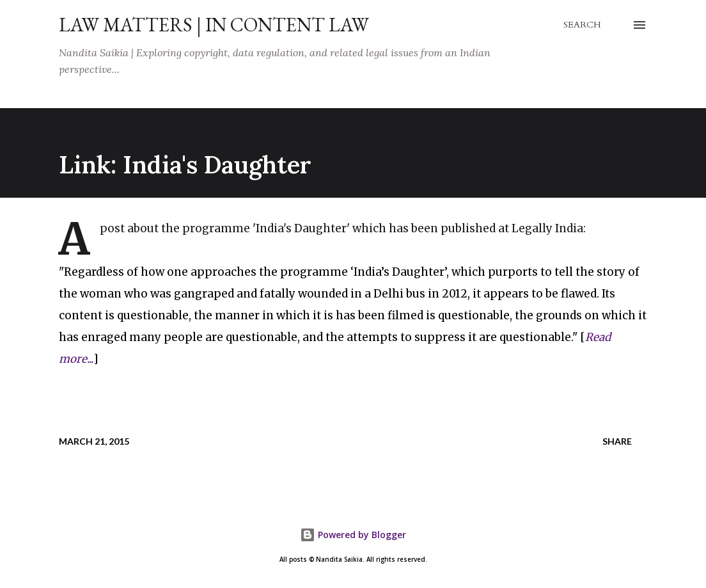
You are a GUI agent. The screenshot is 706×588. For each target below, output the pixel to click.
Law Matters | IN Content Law (214, 25)
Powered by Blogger (353, 535)
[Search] (582, 25)
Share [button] (617, 441)
